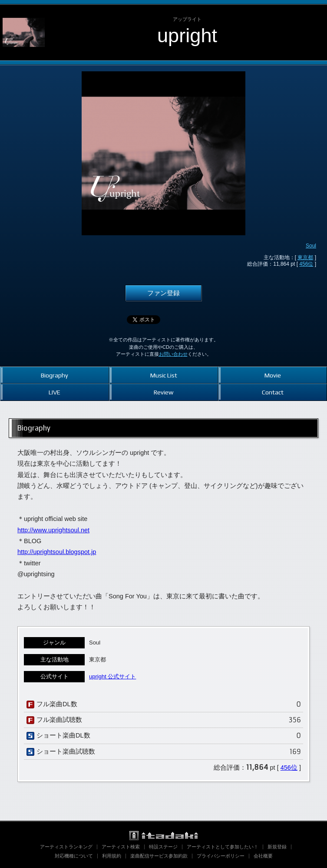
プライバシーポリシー (221, 856)
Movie (273, 375)
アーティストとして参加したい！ (223, 847)
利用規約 (112, 856)
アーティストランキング (66, 847)
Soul (311, 246)
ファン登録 (163, 293)
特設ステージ (163, 847)
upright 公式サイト (112, 676)
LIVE (54, 392)
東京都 (305, 257)
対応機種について (74, 856)
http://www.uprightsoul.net (53, 530)
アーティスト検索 (121, 847)
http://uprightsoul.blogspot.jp (57, 552)
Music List (164, 375)
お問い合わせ (173, 354)
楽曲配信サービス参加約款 (159, 856)
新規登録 (277, 847)
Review (163, 392)
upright (187, 35)
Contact (273, 392)
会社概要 (263, 856)
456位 (306, 264)
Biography (54, 375)
